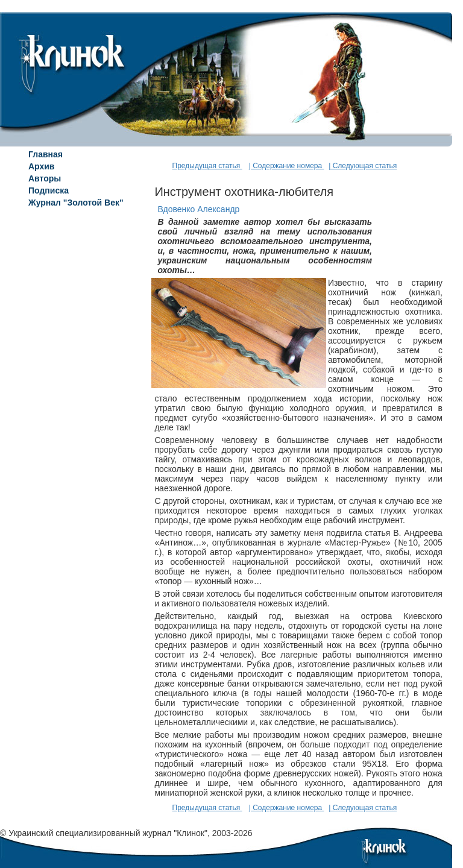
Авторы (45, 178)
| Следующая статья (363, 166)
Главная (46, 154)
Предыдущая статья (207, 166)
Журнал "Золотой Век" (76, 203)
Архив (41, 166)
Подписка (49, 190)
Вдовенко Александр (198, 209)
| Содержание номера (287, 166)
